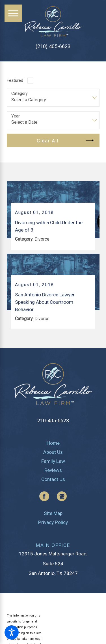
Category (20, 93)
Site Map (53, 513)
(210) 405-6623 (53, 46)
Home (53, 443)
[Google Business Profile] (62, 496)
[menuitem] (53, 443)
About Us (53, 452)
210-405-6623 (53, 421)
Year (16, 116)
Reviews (53, 470)
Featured (15, 80)
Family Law (53, 461)
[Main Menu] (13, 13)
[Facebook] (44, 496)
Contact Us (53, 479)
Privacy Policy (53, 522)
